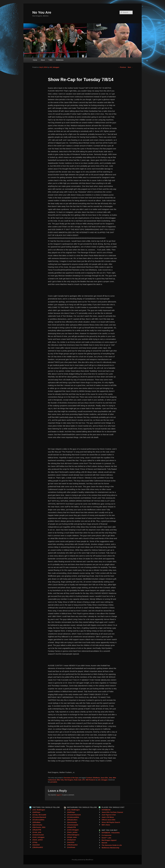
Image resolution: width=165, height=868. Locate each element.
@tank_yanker (38, 840)
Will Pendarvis (91, 780)
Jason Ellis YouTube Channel (112, 812)
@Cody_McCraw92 (39, 815)
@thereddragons (73, 835)
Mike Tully (60, 780)
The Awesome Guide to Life (112, 845)
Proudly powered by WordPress (82, 860)
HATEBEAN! (106, 810)
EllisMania (96, 778)
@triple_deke (72, 837)
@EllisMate (36, 822)
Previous (122, 67)
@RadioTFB (37, 830)
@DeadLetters (72, 820)
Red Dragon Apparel (109, 840)
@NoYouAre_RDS (39, 827)
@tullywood (71, 840)
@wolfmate (71, 847)
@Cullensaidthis (38, 820)
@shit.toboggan (73, 830)
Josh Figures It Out (109, 815)
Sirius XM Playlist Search (111, 822)
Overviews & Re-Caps (71, 778)
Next (130, 67)
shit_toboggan (54, 67)
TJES (50, 60)
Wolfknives (60, 60)
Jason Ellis (104, 778)
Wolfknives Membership (110, 848)
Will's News (106, 825)
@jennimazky (37, 825)
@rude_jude (37, 832)
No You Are (42, 12)
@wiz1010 (36, 845)
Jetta (110, 778)
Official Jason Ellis (108, 820)
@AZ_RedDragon (39, 810)
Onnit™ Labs (106, 838)
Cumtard (89, 778)
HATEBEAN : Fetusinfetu (111, 833)
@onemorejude (73, 825)
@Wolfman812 (38, 847)
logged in (59, 795)
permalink (54, 782)
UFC (84, 780)
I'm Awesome (106, 835)
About (43, 60)
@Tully (35, 842)
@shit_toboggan (38, 837)
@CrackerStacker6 (39, 817)
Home (35, 60)
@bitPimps (36, 812)
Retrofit (104, 843)
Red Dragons (69, 780)
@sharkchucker (38, 835)
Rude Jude (78, 780)
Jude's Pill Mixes (108, 817)
